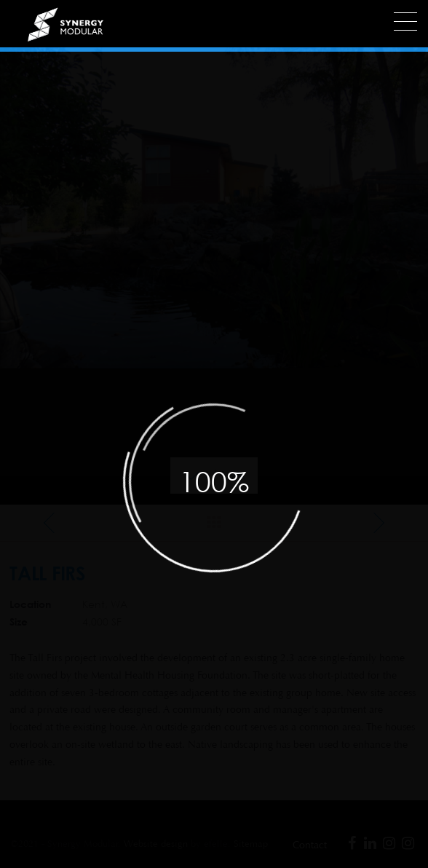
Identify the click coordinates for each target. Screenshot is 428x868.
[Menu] (405, 21)
